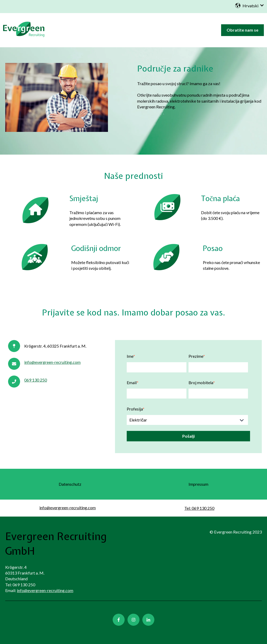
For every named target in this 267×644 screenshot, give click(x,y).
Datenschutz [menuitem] (70, 484)
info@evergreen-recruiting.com (52, 362)
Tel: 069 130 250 (199, 508)
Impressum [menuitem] (198, 484)
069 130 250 (36, 380)
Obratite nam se (242, 30)
